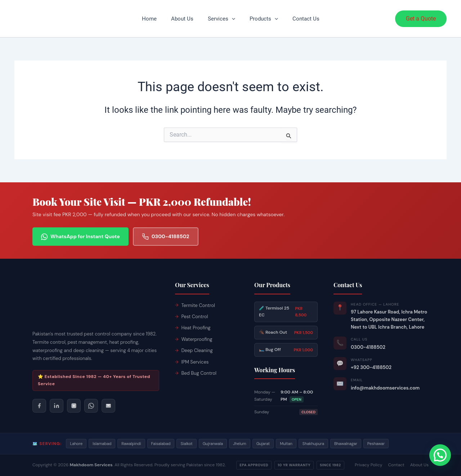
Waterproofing (197, 339)
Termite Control (198, 305)
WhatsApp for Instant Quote (80, 237)
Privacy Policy (368, 465)
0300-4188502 (166, 237)
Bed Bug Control (199, 373)
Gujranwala (213, 444)
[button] (232, 19)
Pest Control (194, 317)
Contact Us (306, 19)
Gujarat (263, 444)
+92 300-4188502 (371, 367)
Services (221, 19)
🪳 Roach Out (286, 333)
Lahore (76, 444)
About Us (182, 19)
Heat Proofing (196, 328)
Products (264, 19)
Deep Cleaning (197, 350)
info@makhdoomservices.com (385, 388)
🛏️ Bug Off (286, 350)
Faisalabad (161, 444)
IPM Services (195, 362)
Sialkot (186, 444)
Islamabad (102, 444)
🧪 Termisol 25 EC (286, 312)
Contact (396, 465)
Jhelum (240, 444)
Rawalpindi (131, 444)
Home (149, 19)
